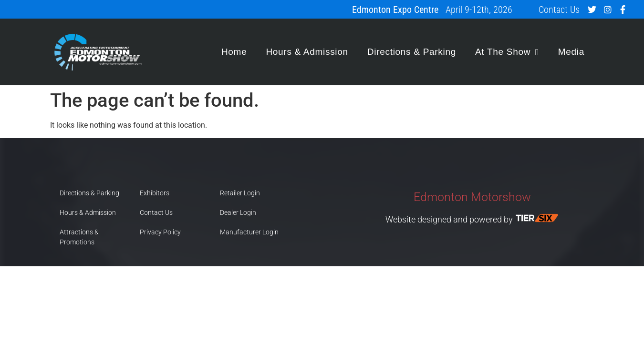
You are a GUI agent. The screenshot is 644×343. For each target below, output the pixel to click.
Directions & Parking (412, 52)
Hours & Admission (307, 52)
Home (234, 52)
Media (571, 52)
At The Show (507, 52)
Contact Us (559, 10)
